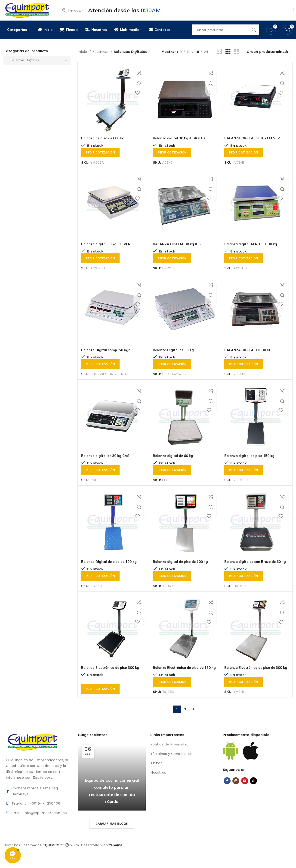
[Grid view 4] (237, 57)
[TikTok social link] (253, 797)
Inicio (83, 57)
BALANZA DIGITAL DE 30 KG (250, 356)
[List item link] (184, 760)
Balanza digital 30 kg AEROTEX (181, 144)
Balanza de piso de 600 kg (105, 144)
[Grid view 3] (228, 57)
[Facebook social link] (227, 797)
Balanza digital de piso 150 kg (252, 461)
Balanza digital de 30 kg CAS (107, 461)
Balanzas (101, 57)
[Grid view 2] (219, 57)
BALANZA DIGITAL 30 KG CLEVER (254, 144)
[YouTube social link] (245, 797)
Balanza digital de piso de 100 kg (183, 567)
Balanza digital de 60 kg (175, 461)
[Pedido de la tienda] (269, 57)
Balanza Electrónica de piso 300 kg (113, 678)
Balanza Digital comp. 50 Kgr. (108, 356)
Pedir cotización (100, 158)
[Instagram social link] (236, 797)
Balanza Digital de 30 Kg (175, 356)
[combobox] (37, 66)
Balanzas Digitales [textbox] (23, 66)
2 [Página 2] (185, 725)
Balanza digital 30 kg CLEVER (108, 250)
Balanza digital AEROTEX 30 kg (253, 250)
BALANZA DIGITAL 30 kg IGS (179, 250)
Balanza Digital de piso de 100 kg (111, 567)
